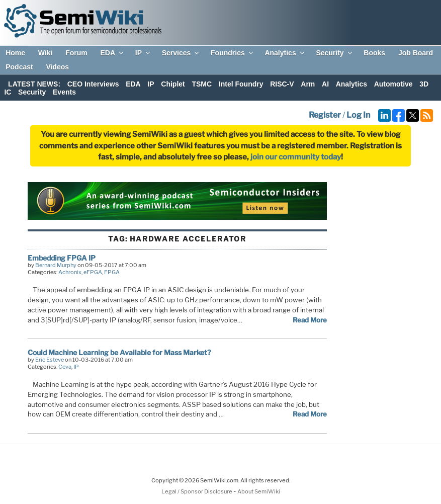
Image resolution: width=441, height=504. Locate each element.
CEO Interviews (93, 84)
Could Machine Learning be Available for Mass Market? (119, 352)
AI (325, 84)
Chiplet (173, 84)
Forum (76, 53)
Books (374, 53)
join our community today (296, 157)
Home (15, 53)
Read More (310, 320)
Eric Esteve (50, 360)
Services (181, 53)
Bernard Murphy (56, 265)
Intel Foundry (241, 84)
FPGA (112, 272)
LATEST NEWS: (34, 84)
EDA (112, 53)
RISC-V (282, 84)
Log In (358, 115)
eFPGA (93, 272)
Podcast (19, 67)
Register (325, 115)
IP (143, 53)
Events (64, 92)
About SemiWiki (259, 491)
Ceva (65, 367)
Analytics (285, 53)
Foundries (233, 53)
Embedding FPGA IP (62, 258)
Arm (308, 84)
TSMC (202, 84)
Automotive (393, 84)
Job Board (416, 53)
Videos (57, 67)
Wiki (46, 53)
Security (334, 53)
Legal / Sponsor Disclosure (197, 491)
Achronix (70, 272)
